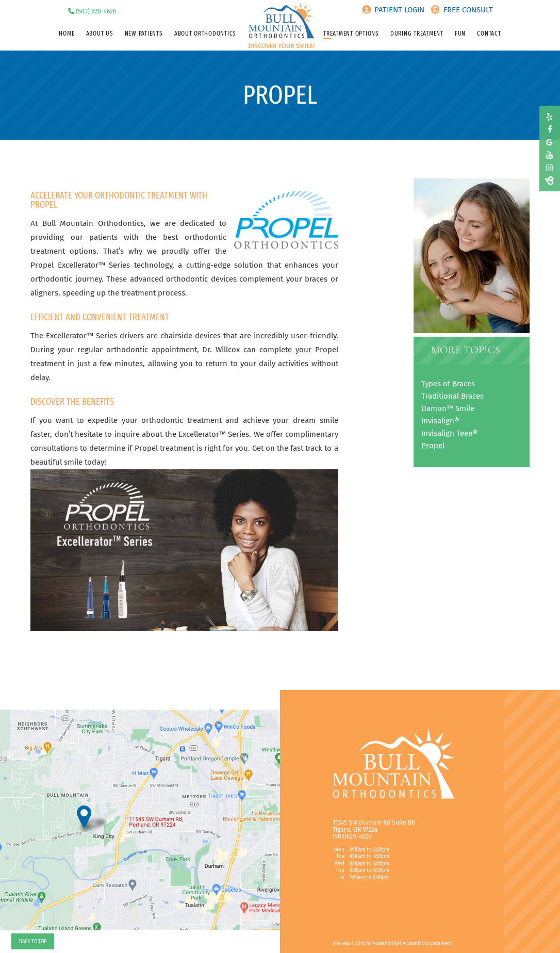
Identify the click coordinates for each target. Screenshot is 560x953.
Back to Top (33, 941)
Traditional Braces (452, 396)
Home (67, 33)
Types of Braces (448, 384)
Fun (460, 33)
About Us (100, 33)
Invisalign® (440, 421)
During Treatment (417, 33)
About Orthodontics (205, 33)
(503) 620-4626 (96, 11)
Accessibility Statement (427, 943)
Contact (489, 33)
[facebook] (549, 130)
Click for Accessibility (377, 943)
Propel (433, 446)
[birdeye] (549, 181)
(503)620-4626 (352, 837)
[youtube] (549, 155)
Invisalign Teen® (450, 433)
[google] (549, 143)
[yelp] (549, 117)
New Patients (144, 33)
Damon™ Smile (448, 408)
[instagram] (549, 168)
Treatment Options (351, 33)
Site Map (342, 943)
